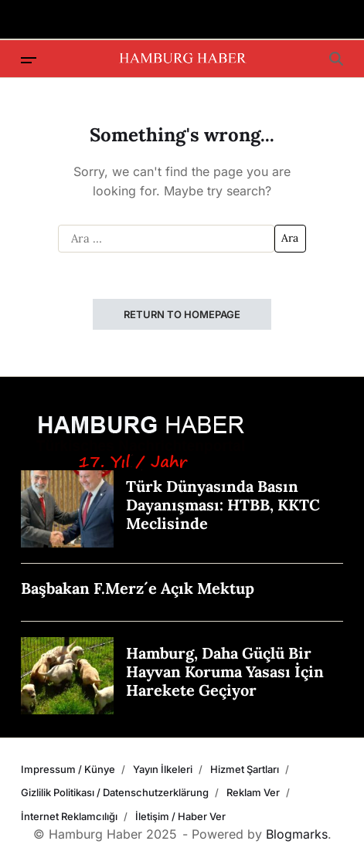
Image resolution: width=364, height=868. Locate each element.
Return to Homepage (182, 314)
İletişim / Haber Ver (180, 816)
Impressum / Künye (68, 769)
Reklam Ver (253, 792)
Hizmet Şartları (245, 769)
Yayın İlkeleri (163, 769)
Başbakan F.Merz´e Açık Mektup (138, 588)
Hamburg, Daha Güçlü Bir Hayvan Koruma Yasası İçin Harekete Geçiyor (225, 671)
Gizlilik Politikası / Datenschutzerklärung (115, 792)
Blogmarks (297, 834)
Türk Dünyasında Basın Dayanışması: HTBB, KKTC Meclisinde (223, 505)
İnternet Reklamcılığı (69, 816)
